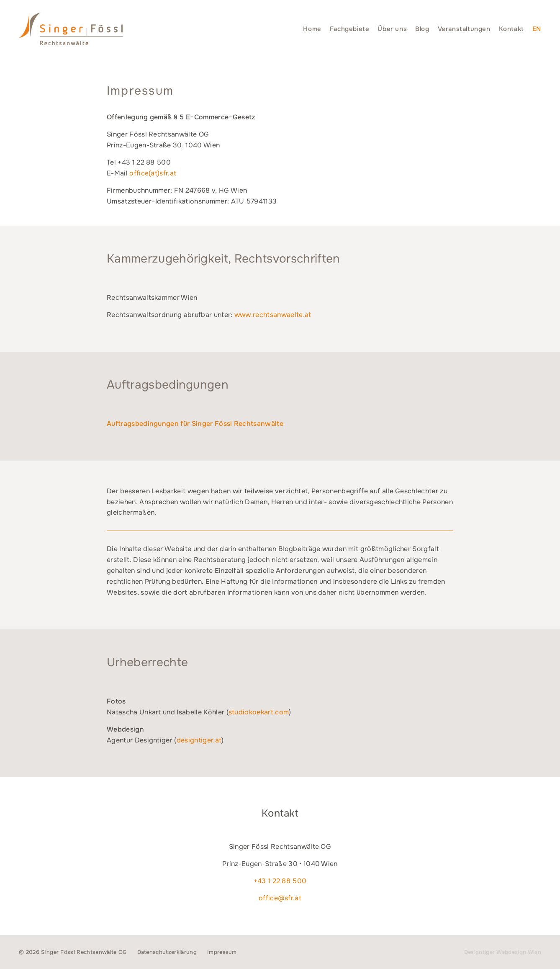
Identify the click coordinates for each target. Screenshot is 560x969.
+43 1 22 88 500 (280, 881)
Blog (422, 29)
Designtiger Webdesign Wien (503, 952)
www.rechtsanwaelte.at (273, 315)
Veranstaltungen (464, 29)
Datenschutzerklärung (167, 952)
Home (312, 29)
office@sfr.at (280, 898)
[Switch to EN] (537, 29)
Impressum (222, 952)
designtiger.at (199, 740)
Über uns (392, 29)
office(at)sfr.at (153, 173)
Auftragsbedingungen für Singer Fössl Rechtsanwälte (195, 424)
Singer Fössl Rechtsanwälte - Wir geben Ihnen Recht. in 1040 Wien (71, 29)
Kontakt (511, 29)
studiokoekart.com (259, 712)
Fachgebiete (350, 29)
